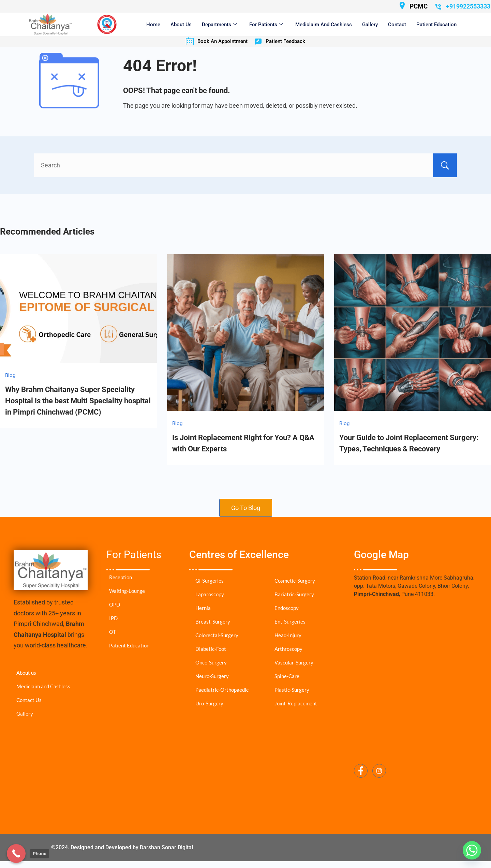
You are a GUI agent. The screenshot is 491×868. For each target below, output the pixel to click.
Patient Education (436, 25)
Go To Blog (246, 508)
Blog (10, 375)
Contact (397, 25)
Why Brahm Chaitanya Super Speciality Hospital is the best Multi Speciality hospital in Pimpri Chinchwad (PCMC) (78, 401)
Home (153, 25)
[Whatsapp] (472, 850)
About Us (181, 25)
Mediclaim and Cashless (324, 25)
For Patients (266, 24)
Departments (219, 24)
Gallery (370, 25)
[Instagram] (379, 771)
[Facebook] (361, 771)
